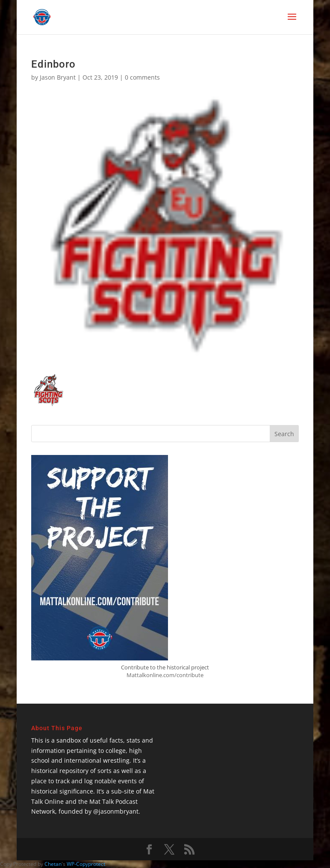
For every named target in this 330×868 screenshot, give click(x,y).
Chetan (53, 864)
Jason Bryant (58, 77)
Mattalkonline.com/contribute (165, 675)
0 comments (142, 77)
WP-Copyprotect (86, 864)
